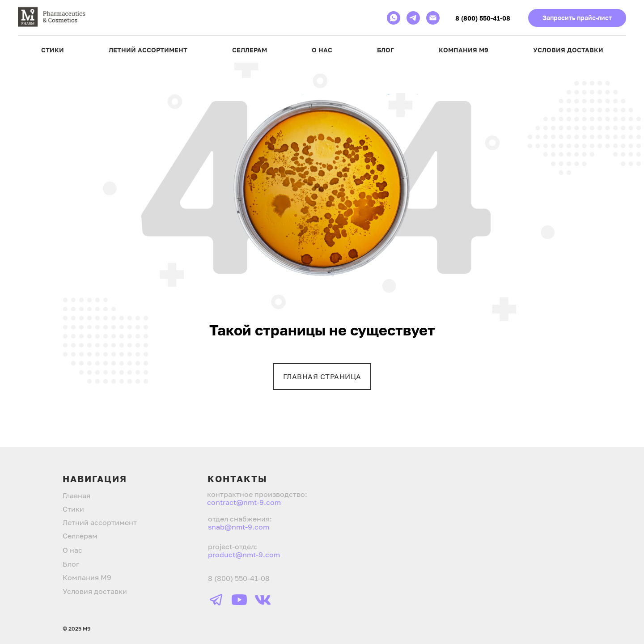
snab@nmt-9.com (239, 527)
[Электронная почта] (433, 18)
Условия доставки (568, 50)
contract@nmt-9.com (244, 502)
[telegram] (413, 18)
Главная (76, 496)
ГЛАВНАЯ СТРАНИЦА (322, 377)
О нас (322, 50)
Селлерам (250, 50)
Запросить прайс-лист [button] (577, 18)
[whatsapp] (394, 18)
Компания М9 (464, 50)
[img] (216, 600)
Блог (386, 50)
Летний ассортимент (148, 50)
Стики (53, 50)
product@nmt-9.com (244, 555)
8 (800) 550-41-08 (483, 18)
